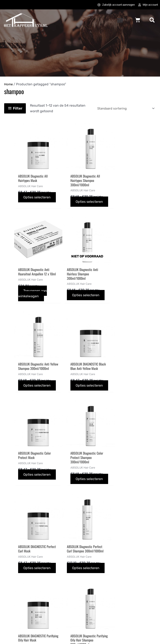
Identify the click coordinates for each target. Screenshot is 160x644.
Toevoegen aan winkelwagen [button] (129, 201)
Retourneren (54, 598)
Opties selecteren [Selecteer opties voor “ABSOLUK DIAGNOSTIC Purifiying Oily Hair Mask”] (75, 484)
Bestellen (51, 558)
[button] (120, 21)
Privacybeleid (95, 575)
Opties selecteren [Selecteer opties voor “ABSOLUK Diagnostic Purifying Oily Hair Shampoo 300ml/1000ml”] (123, 488)
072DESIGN (109, 634)
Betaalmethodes (57, 569)
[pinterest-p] (129, 569)
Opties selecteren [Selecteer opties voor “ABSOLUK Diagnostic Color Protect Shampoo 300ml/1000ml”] (75, 392)
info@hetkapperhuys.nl (22, 580)
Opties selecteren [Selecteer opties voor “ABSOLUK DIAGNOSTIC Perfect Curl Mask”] (123, 388)
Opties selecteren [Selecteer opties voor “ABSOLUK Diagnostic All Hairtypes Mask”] (26, 197)
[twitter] (139, 560)
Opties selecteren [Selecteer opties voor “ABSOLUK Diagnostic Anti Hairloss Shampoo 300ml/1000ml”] (26, 297)
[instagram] (150, 560)
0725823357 (14, 586)
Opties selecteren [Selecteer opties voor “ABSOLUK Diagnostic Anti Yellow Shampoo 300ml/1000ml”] (75, 297)
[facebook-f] (129, 560)
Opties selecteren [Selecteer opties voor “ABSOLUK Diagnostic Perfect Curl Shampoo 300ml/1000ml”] (26, 488)
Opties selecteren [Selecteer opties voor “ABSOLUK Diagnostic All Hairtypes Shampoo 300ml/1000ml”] (75, 201)
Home (9, 84)
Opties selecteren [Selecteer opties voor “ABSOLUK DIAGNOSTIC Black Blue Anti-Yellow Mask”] (123, 292)
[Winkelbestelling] (123, 109)
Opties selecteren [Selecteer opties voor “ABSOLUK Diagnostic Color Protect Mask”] (26, 388)
